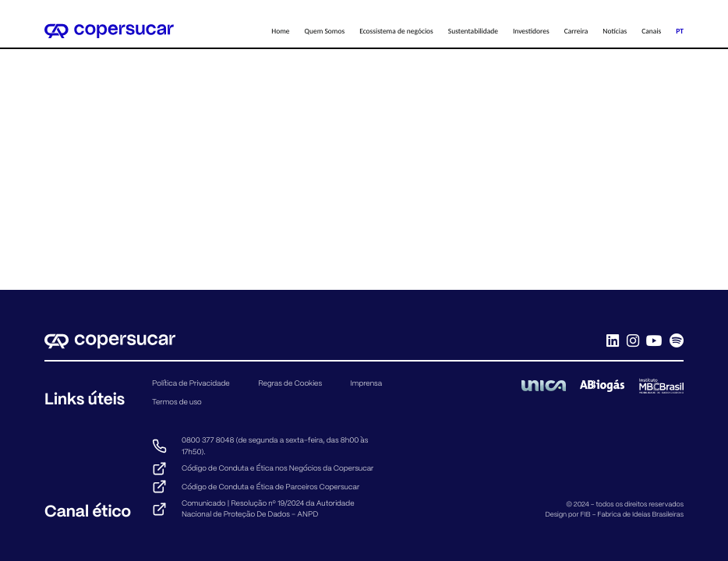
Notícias (615, 31)
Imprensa (367, 383)
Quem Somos (325, 31)
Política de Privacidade (191, 383)
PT (680, 31)
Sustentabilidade (473, 31)
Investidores (531, 31)
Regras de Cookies (290, 383)
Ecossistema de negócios (396, 31)
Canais (651, 31)
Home (280, 31)
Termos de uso (177, 402)
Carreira (576, 31)
